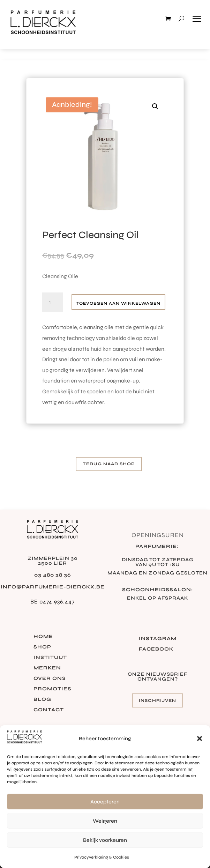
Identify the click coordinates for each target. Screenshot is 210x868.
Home (43, 637)
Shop (42, 647)
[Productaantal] (53, 302)
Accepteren (105, 802)
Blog (42, 700)
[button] (200, 739)
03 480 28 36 (53, 575)
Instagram (158, 639)
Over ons (50, 679)
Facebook (156, 649)
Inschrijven (157, 700)
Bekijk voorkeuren (105, 840)
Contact (49, 710)
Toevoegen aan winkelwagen (118, 303)
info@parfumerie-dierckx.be (53, 587)
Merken (47, 668)
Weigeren (105, 821)
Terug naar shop (109, 464)
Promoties (52, 689)
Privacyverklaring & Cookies (102, 857)
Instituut (50, 658)
